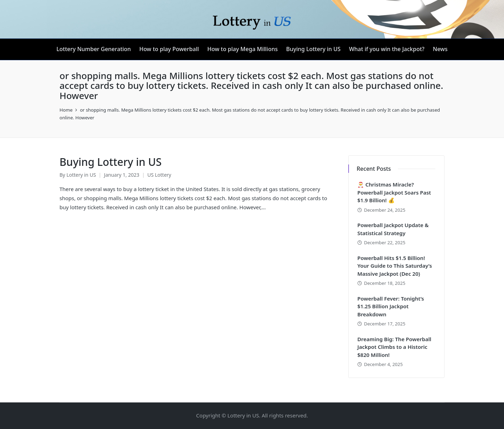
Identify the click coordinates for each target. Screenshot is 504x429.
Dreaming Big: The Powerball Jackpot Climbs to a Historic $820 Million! (394, 347)
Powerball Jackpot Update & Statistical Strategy (393, 229)
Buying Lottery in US (111, 162)
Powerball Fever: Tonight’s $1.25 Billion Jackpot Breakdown (391, 306)
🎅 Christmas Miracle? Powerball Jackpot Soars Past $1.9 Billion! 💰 (394, 192)
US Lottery (159, 175)
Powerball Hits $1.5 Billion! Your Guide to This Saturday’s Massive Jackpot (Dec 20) (395, 266)
